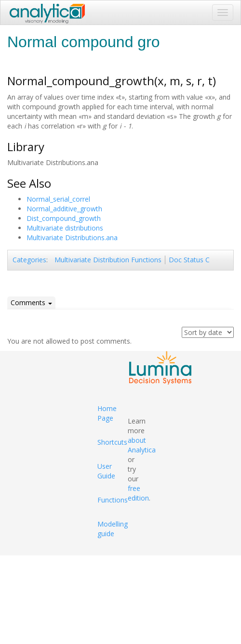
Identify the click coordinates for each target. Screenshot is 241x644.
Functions (113, 500)
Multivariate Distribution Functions (108, 260)
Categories (29, 260)
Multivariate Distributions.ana (72, 238)
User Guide (106, 471)
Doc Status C (189, 260)
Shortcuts (112, 442)
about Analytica (142, 445)
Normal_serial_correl (58, 199)
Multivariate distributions (65, 228)
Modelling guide (113, 529)
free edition (138, 493)
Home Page (107, 413)
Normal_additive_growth (64, 209)
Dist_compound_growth (64, 218)
